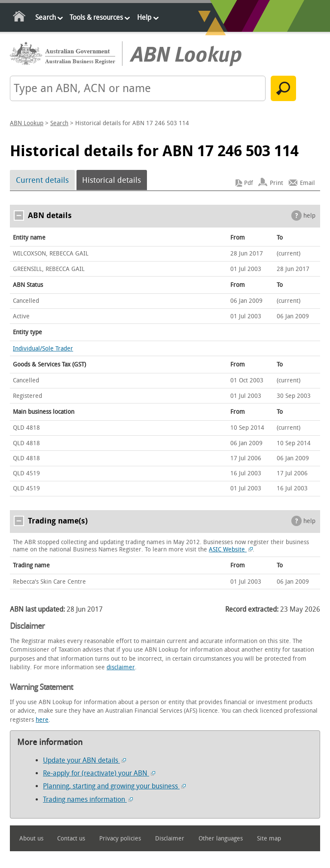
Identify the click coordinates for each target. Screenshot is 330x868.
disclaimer (121, 667)
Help (144, 17)
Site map (269, 839)
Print (277, 183)
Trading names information (88, 799)
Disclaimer (170, 839)
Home (20, 18)
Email (307, 183)
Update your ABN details (84, 760)
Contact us (71, 839)
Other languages (221, 839)
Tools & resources (96, 17)
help (309, 216)
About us (31, 839)
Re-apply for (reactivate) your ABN (99, 773)
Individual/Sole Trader (43, 349)
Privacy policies (120, 839)
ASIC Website (231, 549)
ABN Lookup (27, 123)
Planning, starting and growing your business (114, 786)
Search (46, 17)
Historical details (112, 180)
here (42, 720)
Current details (42, 180)
